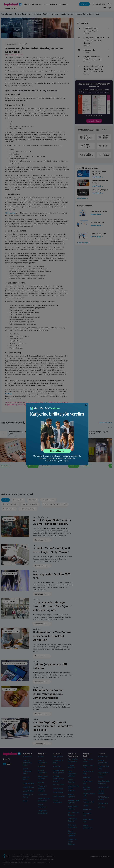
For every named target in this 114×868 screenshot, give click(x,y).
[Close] (86, 405)
